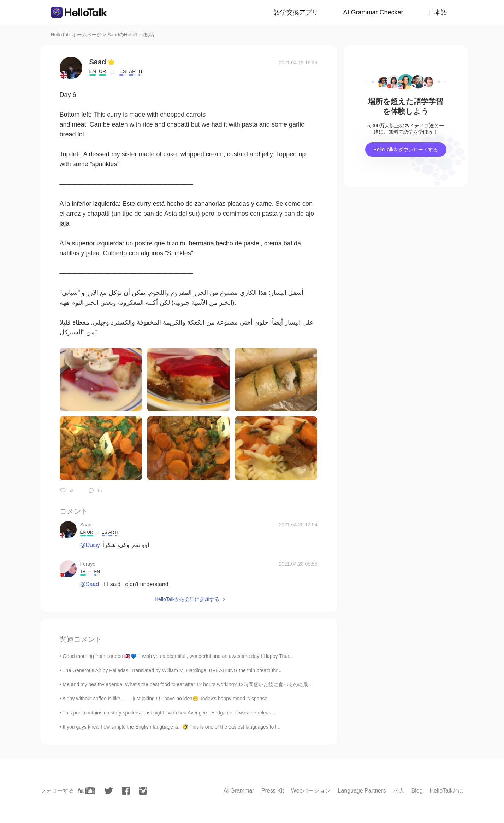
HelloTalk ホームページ (76, 35)
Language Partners (362, 791)
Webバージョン (311, 791)
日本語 (438, 12)
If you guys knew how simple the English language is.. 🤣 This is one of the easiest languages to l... (171, 727)
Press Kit (273, 791)
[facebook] (126, 791)
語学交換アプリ (296, 12)
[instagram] (143, 791)
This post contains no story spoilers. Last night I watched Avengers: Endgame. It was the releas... (169, 713)
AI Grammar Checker (373, 12)
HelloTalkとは (447, 791)
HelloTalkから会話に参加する (187, 599)
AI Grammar (239, 791)
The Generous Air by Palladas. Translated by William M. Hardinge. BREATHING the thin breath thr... (172, 670)
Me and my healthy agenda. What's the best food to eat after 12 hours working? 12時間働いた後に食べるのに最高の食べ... (197, 684)
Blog (417, 791)
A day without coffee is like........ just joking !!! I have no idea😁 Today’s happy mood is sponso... (167, 699)
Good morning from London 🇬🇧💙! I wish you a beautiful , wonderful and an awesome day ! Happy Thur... (178, 656)
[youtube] (87, 791)
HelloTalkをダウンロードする (406, 150)
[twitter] (109, 791)
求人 (399, 791)
